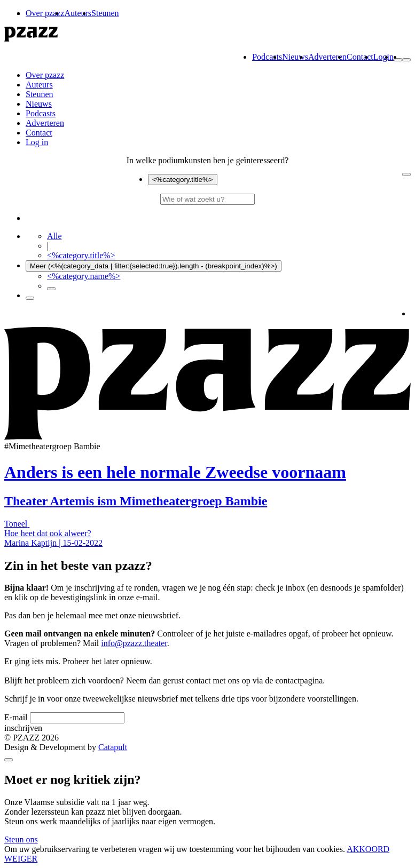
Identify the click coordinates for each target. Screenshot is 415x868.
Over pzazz (45, 13)
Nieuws (295, 57)
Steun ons (21, 839)
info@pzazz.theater (134, 643)
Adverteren (327, 57)
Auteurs (78, 13)
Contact (360, 57)
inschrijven (23, 728)
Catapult (113, 747)
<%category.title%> (183, 180)
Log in (37, 142)
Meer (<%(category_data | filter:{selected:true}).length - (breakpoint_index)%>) (154, 266)
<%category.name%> (84, 276)
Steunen (105, 13)
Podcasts (267, 57)
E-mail (16, 717)
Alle (54, 236)
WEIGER (21, 859)
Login (383, 57)
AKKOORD (368, 849)
